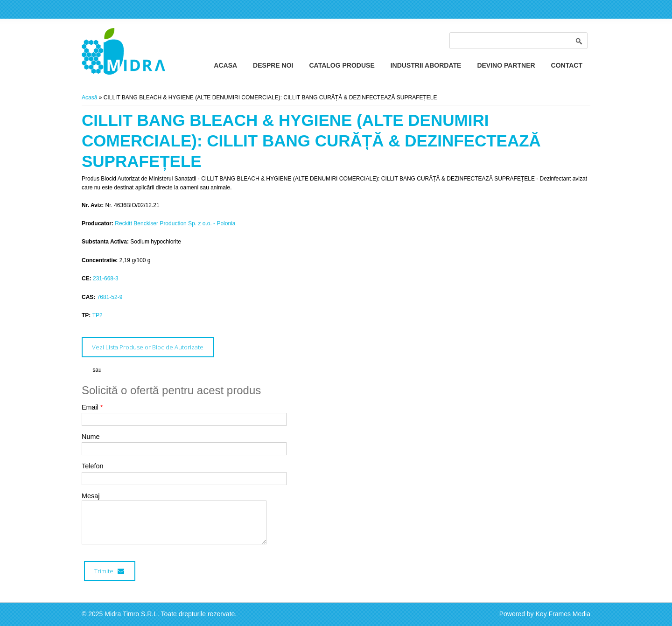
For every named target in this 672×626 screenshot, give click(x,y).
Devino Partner (506, 65)
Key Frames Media (563, 614)
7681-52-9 (110, 297)
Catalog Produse (342, 65)
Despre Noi (273, 65)
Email (92, 407)
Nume (91, 437)
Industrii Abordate (426, 65)
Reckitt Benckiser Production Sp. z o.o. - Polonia (175, 223)
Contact (567, 65)
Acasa (225, 65)
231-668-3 (106, 278)
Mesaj (91, 496)
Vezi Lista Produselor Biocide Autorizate (148, 347)
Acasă (89, 97)
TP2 (98, 315)
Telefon (92, 466)
